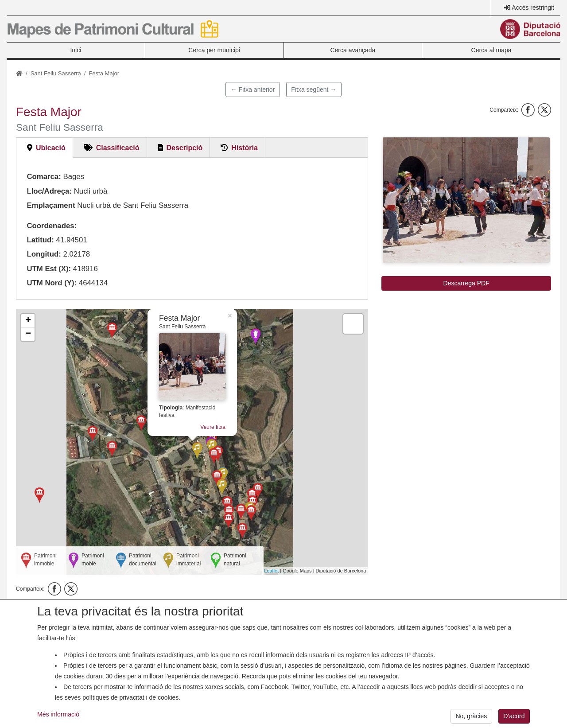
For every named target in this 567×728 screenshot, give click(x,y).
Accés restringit (533, 8)
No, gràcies (471, 716)
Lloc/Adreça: (49, 191)
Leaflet (271, 571)
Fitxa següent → (314, 90)
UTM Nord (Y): (52, 283)
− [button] (28, 334)
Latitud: (40, 240)
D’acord (514, 716)
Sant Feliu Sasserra (56, 73)
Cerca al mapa (491, 50)
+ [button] (28, 321)
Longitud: (44, 254)
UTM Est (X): (49, 269)
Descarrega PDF (466, 283)
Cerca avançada (353, 50)
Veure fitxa (213, 427)
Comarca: (44, 177)
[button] (466, 200)
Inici (76, 50)
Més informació (58, 714)
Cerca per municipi (214, 50)
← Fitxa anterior (253, 90)
